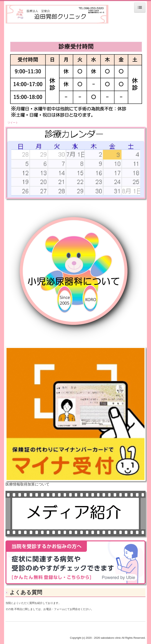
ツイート (13, 123)
